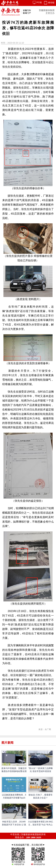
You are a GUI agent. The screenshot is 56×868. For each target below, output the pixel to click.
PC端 (37, 2)
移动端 (49, 3)
